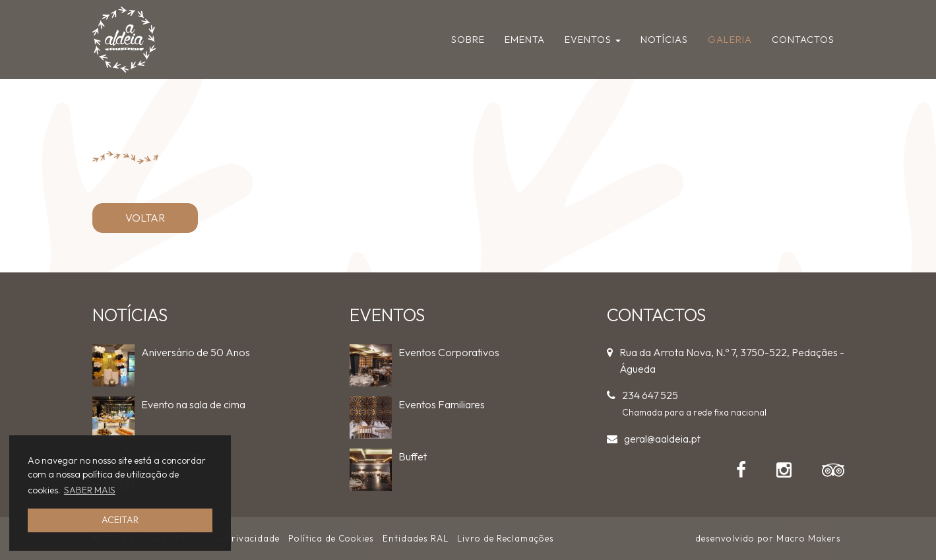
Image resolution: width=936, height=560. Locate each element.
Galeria (730, 39)
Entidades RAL (416, 538)
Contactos (803, 39)
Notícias (664, 39)
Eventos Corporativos (449, 352)
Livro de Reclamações (506, 538)
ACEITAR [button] (120, 520)
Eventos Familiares (442, 404)
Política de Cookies (331, 538)
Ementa (525, 39)
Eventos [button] (593, 39)
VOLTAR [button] (145, 218)
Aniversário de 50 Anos (196, 352)
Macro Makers (809, 538)
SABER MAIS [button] (90, 490)
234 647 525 (650, 395)
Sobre (468, 39)
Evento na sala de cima (193, 404)
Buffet (413, 456)
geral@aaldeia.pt (662, 439)
